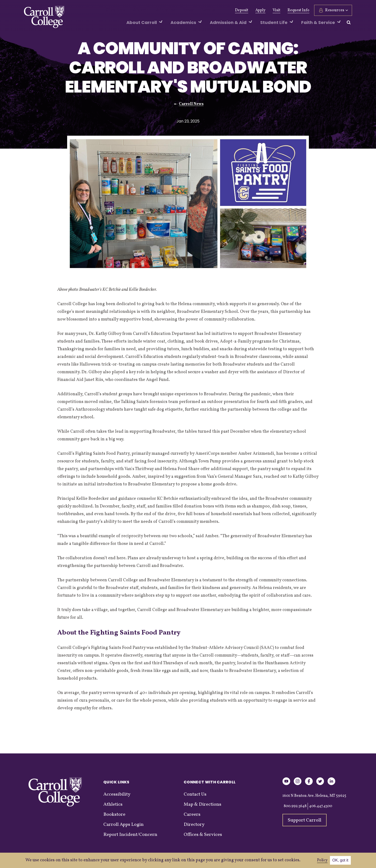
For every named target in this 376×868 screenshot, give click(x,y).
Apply (260, 10)
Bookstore (114, 815)
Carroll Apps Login (123, 825)
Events (194, 10)
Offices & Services (203, 835)
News (177, 10)
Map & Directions (203, 804)
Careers (192, 815)
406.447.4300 (321, 806)
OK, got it (340, 860)
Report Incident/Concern (130, 835)
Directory (194, 825)
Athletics (157, 10)
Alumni (136, 10)
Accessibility (117, 794)
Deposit (242, 10)
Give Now (114, 10)
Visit (276, 10)
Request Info (298, 10)
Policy (322, 860)
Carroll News (191, 104)
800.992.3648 (295, 806)
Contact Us (195, 794)
